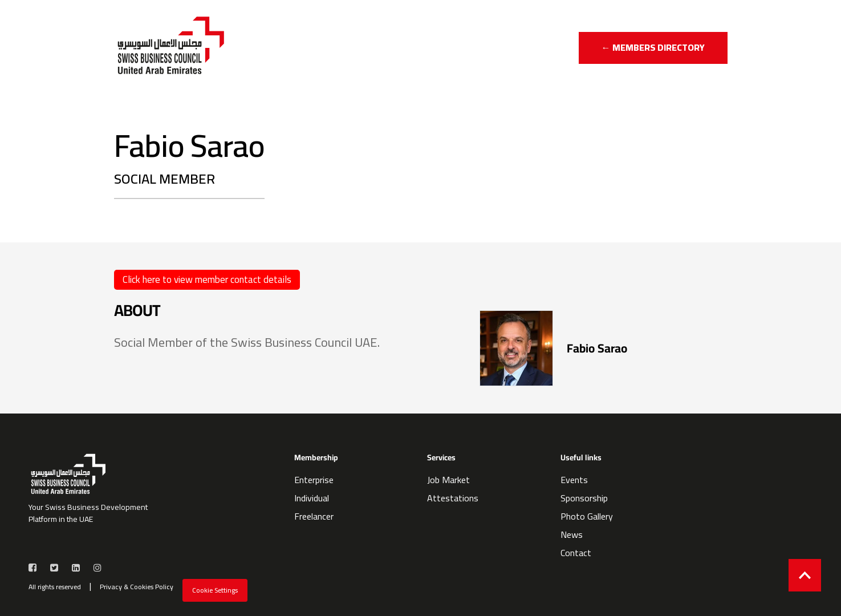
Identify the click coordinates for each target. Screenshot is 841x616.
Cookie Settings (215, 590)
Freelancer (314, 516)
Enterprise (314, 480)
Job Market (448, 480)
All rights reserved (55, 587)
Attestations (453, 498)
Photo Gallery (587, 516)
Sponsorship (584, 498)
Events (574, 480)
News (572, 534)
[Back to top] (805, 575)
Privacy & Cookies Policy (137, 587)
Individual (312, 498)
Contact (576, 553)
